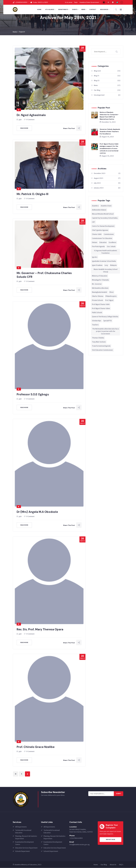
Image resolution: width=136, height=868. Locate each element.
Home (39, 9)
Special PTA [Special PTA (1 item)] (108, 321)
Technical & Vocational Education (23, 832)
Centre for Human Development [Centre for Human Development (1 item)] (103, 226)
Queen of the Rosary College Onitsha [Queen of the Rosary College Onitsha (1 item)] (105, 317)
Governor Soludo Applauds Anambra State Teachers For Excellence (110, 132)
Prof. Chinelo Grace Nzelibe (36, 747)
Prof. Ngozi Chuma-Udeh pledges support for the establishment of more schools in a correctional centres (109, 149)
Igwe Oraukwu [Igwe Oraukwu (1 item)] (97, 265)
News (83, 9)
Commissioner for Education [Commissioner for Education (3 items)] (102, 239)
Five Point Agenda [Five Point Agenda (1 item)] (98, 247)
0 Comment (30, 120)
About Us (113, 865)
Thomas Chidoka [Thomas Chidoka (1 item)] (98, 338)
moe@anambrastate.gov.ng (79, 845)
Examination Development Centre (25, 843)
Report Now (110, 840)
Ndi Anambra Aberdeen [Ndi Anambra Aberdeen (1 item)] (100, 288)
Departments (63, 9)
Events (75, 9)
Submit (119, 794)
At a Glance (50, 9)
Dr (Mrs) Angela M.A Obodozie (37, 512)
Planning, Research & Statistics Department (26, 837)
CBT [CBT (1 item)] (93, 222)
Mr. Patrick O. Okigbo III (32, 194)
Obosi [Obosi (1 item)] (111, 292)
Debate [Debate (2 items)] (95, 243)
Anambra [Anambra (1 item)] (95, 206)
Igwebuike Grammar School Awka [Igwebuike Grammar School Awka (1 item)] (104, 261)
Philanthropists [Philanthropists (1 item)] (111, 296)
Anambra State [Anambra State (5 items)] (106, 206)
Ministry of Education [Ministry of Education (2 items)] (100, 276)
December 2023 (107, 174)
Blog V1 (107, 76)
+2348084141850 (21, 2)
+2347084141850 (76, 838)
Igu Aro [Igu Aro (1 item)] (95, 257)
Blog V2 (107, 81)
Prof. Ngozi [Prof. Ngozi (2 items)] (109, 301)
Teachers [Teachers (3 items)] (95, 325)
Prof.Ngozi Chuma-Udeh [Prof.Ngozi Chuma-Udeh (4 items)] (101, 305)
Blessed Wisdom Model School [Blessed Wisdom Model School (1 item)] (103, 214)
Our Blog (107, 90)
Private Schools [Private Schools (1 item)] (98, 301)
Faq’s (76, 2)
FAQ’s (121, 865)
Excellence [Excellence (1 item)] (112, 243)
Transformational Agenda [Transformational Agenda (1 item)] (101, 346)
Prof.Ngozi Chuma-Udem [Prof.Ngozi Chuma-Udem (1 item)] (101, 309)
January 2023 (107, 188)
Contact (93, 9)
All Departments (21, 827)
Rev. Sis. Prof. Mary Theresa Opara (40, 630)
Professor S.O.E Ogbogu (33, 395)
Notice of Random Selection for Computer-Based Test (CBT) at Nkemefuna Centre (109, 116)
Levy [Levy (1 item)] (106, 265)
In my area (69, 2)
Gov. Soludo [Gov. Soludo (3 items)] (111, 247)
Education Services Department (26, 848)
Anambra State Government (89, 2)
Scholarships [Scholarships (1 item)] (97, 321)
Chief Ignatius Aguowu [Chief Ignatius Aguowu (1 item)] (100, 230)
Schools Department (22, 851)
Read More (24, 128)
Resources (104, 9)
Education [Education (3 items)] (103, 243)
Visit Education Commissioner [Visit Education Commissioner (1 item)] (102, 350)
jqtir (20, 120)
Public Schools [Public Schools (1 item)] (97, 313)
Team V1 (22, 32)
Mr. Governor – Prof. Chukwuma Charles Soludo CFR (44, 275)
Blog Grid (107, 71)
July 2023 (107, 183)
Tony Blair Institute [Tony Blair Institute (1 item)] (99, 342)
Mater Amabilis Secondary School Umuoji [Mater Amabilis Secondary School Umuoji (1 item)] (106, 271)
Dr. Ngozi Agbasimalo (31, 115)
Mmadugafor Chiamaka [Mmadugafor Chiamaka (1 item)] (100, 280)
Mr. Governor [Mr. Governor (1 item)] (97, 284)
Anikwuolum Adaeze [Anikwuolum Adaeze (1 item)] (99, 210)
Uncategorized (107, 95)
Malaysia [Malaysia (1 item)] (113, 265)
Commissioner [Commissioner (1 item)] (109, 235)
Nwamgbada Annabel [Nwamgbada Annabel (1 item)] (99, 292)
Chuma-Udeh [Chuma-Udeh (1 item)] (97, 235)
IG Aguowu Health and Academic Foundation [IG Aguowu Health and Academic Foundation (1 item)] (106, 252)
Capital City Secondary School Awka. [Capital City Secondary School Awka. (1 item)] (105, 218)
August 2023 (107, 178)
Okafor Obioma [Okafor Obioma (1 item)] (98, 296)
